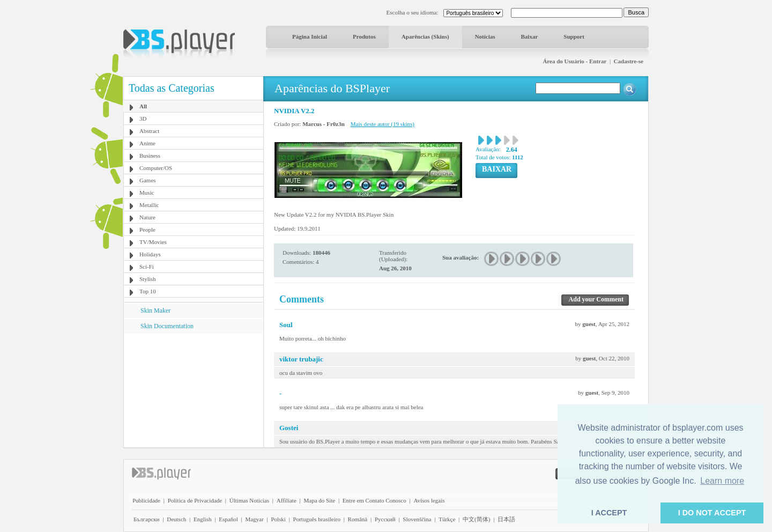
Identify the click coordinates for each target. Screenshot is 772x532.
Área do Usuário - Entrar (574, 61)
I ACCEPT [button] (609, 513)
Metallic (149, 205)
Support (574, 36)
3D (143, 119)
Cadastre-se (629, 61)
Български (147, 519)
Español (228, 519)
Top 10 (148, 291)
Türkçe (447, 519)
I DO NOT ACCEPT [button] (712, 513)
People (147, 230)
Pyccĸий (385, 519)
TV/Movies (153, 242)
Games (148, 180)
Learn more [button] (722, 481)
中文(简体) (476, 519)
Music (147, 193)
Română (358, 519)
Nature (147, 217)
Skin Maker (155, 311)
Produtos (364, 36)
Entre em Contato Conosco (374, 500)
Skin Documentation (167, 326)
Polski (278, 519)
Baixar (530, 36)
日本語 (506, 519)
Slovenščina (417, 519)
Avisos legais (429, 500)
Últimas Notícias (249, 500)
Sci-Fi (147, 267)
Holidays (150, 254)
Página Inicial (310, 36)
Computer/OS (156, 168)
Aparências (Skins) (425, 36)
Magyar (254, 519)
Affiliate (287, 500)
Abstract (149, 131)
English (203, 519)
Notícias (485, 36)
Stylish (148, 279)
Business (150, 156)
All (143, 106)
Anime (147, 143)
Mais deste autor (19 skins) (383, 124)
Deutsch (176, 519)
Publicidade (146, 500)
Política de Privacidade (195, 500)
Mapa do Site (319, 500)
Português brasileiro (317, 519)
